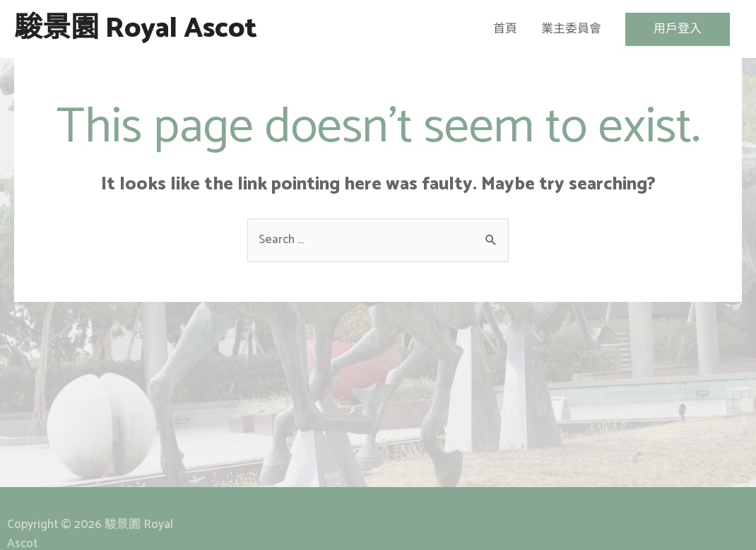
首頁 (505, 29)
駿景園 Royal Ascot (136, 29)
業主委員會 (571, 29)
